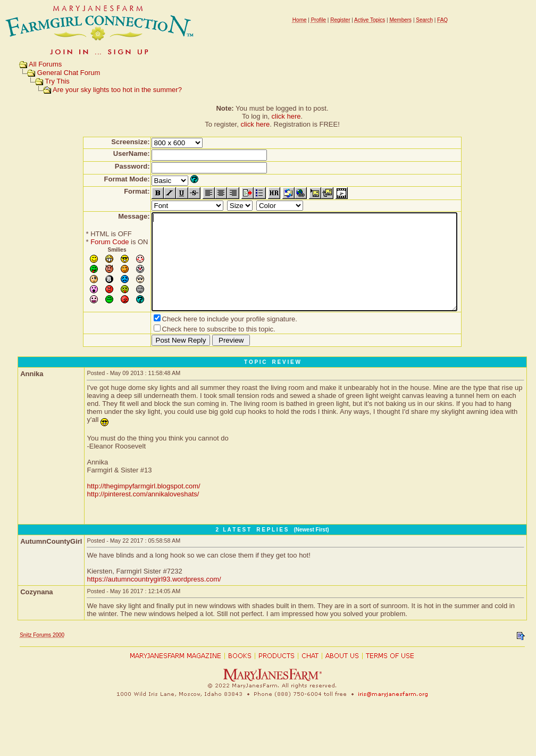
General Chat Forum (69, 73)
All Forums (45, 64)
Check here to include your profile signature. (211, 338)
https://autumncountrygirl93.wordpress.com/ (154, 598)
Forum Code (91, 242)
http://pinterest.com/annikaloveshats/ (143, 513)
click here (286, 116)
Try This (57, 81)
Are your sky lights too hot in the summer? (117, 90)
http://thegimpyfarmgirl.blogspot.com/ (143, 505)
